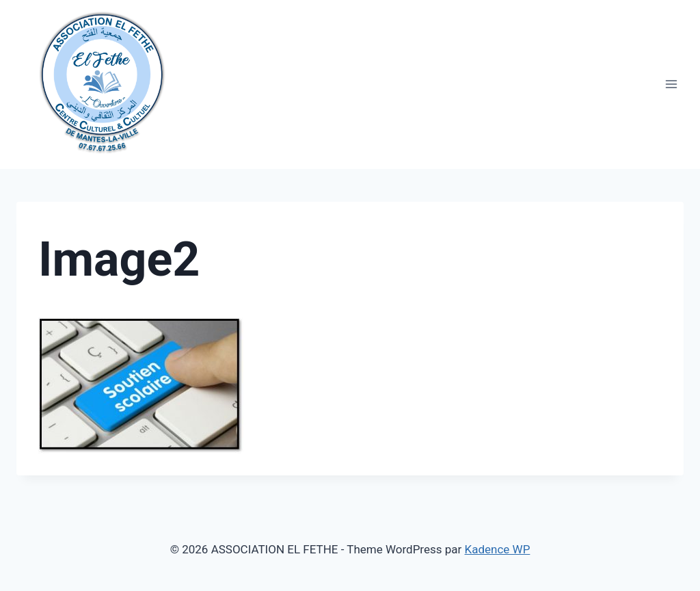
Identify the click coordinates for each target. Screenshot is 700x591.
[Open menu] (671, 84)
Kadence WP (498, 549)
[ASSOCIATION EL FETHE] (102, 78)
